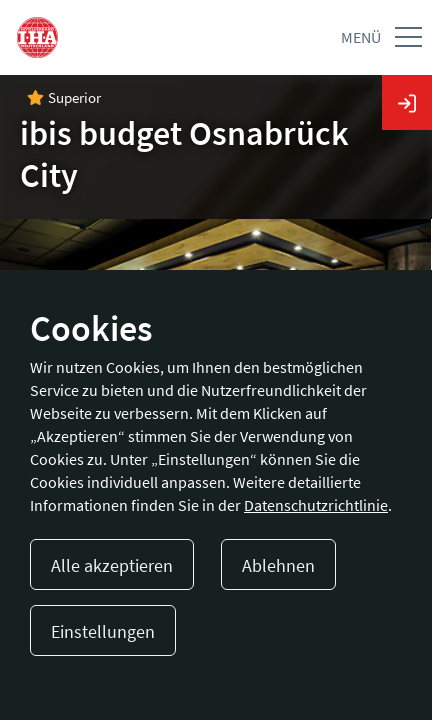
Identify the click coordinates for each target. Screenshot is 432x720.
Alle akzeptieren (112, 565)
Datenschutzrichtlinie (316, 505)
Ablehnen (278, 565)
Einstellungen (103, 631)
